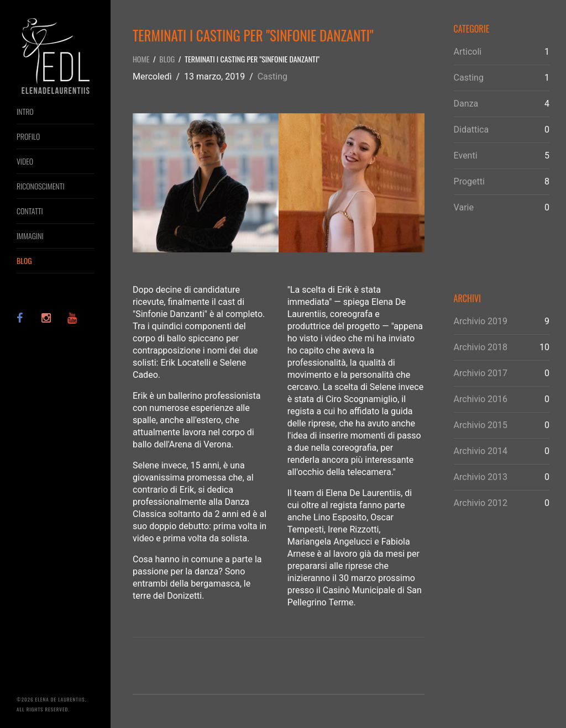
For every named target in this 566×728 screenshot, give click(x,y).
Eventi (466, 155)
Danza (466, 104)
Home (141, 59)
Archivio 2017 (481, 373)
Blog (167, 59)
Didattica (471, 130)
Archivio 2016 (481, 399)
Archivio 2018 (481, 347)
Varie (464, 207)
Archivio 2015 (481, 425)
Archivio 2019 (481, 321)
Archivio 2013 (481, 477)
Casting (272, 77)
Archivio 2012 (481, 503)
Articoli (468, 52)
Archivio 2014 (481, 451)
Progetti (469, 181)
